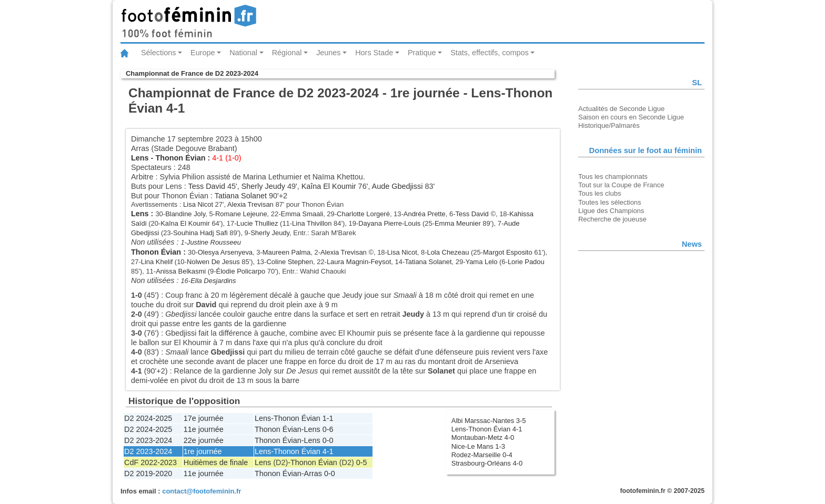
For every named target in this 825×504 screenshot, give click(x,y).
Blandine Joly (185, 214)
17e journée (204, 418)
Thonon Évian (180, 158)
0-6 (328, 429)
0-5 (362, 462)
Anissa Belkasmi (181, 271)
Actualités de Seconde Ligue (621, 109)
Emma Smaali (302, 214)
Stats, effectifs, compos (490, 53)
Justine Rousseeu (214, 242)
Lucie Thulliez (258, 223)
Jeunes (328, 53)
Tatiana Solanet (241, 196)
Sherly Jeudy (263, 186)
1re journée (203, 451)
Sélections (158, 53)
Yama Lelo (481, 262)
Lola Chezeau (448, 252)
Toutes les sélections (610, 202)
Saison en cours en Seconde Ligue (631, 117)
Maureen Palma (286, 252)
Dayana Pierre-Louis (389, 223)
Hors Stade (374, 53)
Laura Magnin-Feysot (359, 262)
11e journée (204, 429)
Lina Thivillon (312, 223)
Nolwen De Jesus (213, 262)
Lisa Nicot (198, 204)
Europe (203, 53)
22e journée (204, 440)
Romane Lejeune (241, 214)
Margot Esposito (508, 252)
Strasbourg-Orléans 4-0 (487, 463)
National (243, 53)
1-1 (328, 418)
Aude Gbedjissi (398, 186)
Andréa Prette (425, 214)
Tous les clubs (600, 193)
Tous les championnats (613, 177)
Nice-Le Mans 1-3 (478, 446)
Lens (140, 158)
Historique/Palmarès (609, 125)
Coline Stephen (290, 262)
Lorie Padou (526, 262)
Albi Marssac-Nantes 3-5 (489, 421)
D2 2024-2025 (148, 418)
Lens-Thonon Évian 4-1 (487, 429)
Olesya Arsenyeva (225, 252)
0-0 (328, 440)
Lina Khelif (157, 262)
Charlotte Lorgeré (363, 214)
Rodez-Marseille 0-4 (482, 455)
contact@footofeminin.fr (202, 491)
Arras (313, 473)
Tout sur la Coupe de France (621, 185)
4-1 (328, 451)
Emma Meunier (458, 223)
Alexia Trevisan (250, 204)
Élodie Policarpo (241, 271)
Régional (287, 53)
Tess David (207, 186)
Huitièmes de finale (216, 462)
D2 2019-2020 (148, 473)
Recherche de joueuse (612, 219)
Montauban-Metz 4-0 (483, 437)
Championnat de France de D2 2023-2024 (192, 73)
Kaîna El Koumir (329, 186)
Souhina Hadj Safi (200, 233)
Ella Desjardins (213, 281)
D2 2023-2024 (148, 440)
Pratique (422, 53)
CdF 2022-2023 (150, 462)
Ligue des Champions (611, 211)
